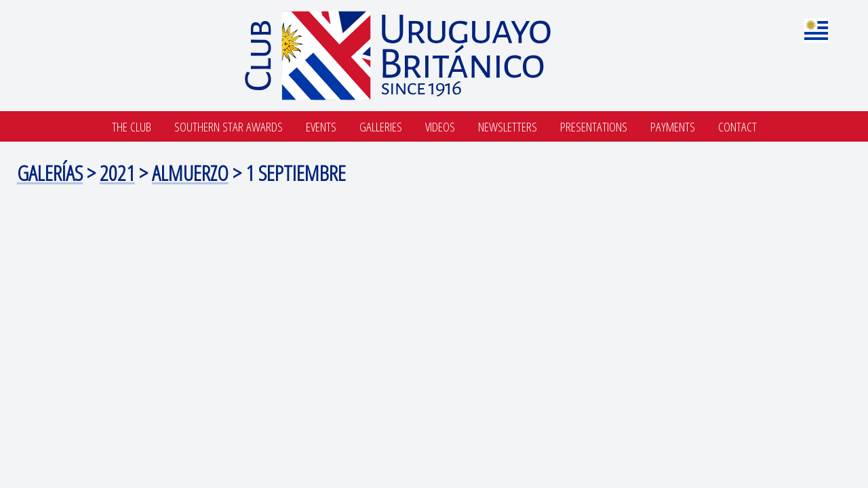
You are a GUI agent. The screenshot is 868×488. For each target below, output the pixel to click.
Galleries (381, 126)
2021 (117, 172)
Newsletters (508, 126)
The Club (132, 126)
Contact (737, 126)
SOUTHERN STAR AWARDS (229, 126)
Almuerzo (190, 172)
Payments (673, 126)
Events (321, 126)
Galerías (50, 172)
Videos (440, 126)
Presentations (594, 126)
